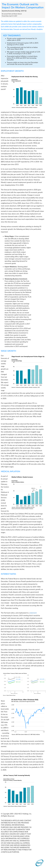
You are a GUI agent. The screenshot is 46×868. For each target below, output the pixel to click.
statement (33, 613)
